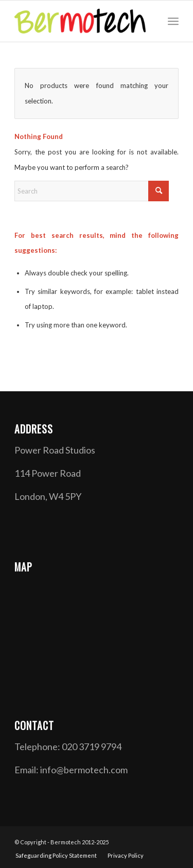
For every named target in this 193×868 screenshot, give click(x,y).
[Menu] (173, 21)
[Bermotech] (80, 21)
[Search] (92, 191)
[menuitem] (173, 21)
